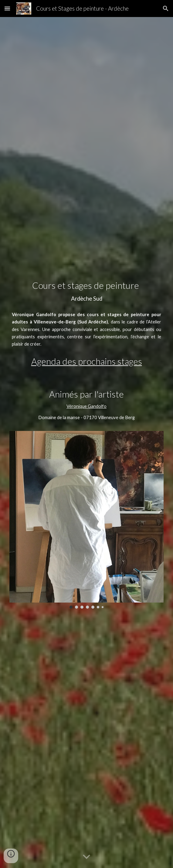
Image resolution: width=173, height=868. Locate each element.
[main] (86, 292)
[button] (7, 8)
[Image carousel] (86, 520)
